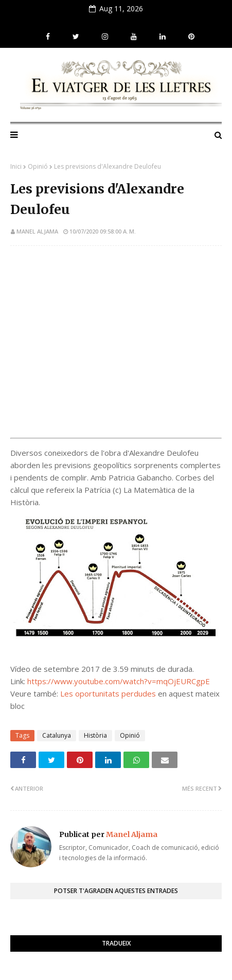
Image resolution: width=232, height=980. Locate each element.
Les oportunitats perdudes (108, 693)
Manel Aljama (37, 231)
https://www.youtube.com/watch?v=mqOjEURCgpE (119, 681)
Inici (16, 166)
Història (95, 735)
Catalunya (57, 735)
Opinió (38, 166)
